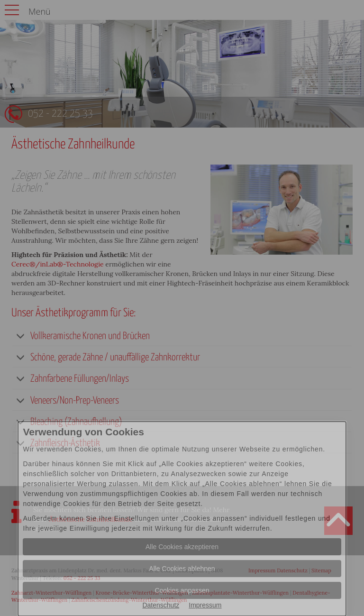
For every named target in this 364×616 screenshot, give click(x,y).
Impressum (205, 605)
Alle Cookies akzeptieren (182, 547)
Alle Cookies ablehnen (182, 569)
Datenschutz (161, 605)
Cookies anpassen (182, 590)
